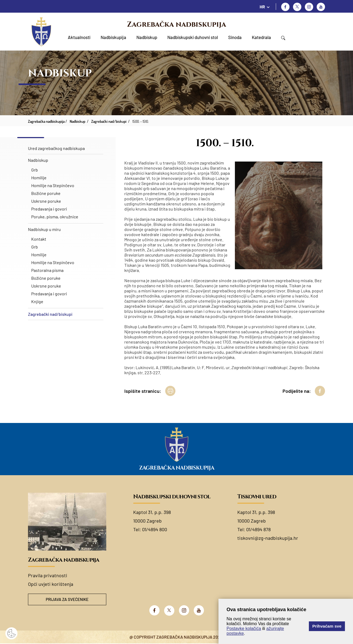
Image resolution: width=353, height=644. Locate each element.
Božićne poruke (46, 193)
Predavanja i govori (49, 209)
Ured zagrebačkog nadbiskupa (56, 148)
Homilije (39, 178)
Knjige (37, 301)
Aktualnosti (79, 37)
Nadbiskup (147, 37)
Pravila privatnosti (48, 575)
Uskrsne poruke (46, 201)
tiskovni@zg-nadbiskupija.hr (268, 538)
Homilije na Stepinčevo (53, 185)
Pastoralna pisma (47, 270)
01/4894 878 (258, 529)
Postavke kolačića (244, 629)
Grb (35, 170)
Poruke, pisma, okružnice (55, 217)
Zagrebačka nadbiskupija (176, 24)
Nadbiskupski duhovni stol (193, 37)
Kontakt (39, 239)
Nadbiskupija (113, 37)
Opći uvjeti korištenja (51, 584)
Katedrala (261, 37)
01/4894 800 (155, 529)
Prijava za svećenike (67, 600)
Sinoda (235, 37)
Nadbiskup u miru (44, 229)
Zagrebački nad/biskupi (50, 314)
